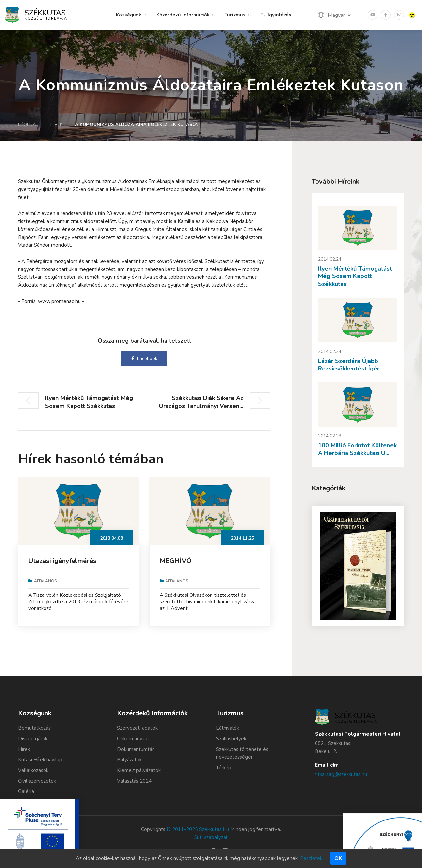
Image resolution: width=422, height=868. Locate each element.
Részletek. (312, 858)
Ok (338, 858)
